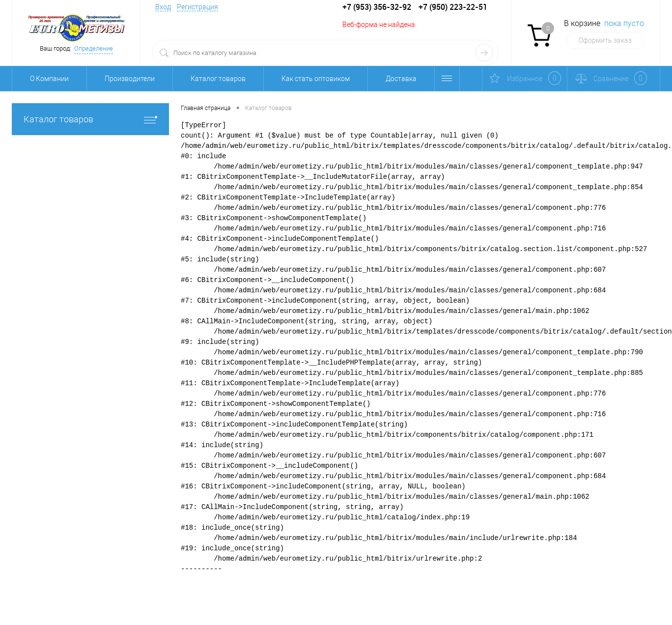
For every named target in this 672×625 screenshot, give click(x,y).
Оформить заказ (605, 40)
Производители (130, 79)
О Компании (49, 79)
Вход (163, 7)
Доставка (401, 79)
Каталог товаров (218, 79)
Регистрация (197, 7)
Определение (94, 48)
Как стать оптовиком (316, 79)
